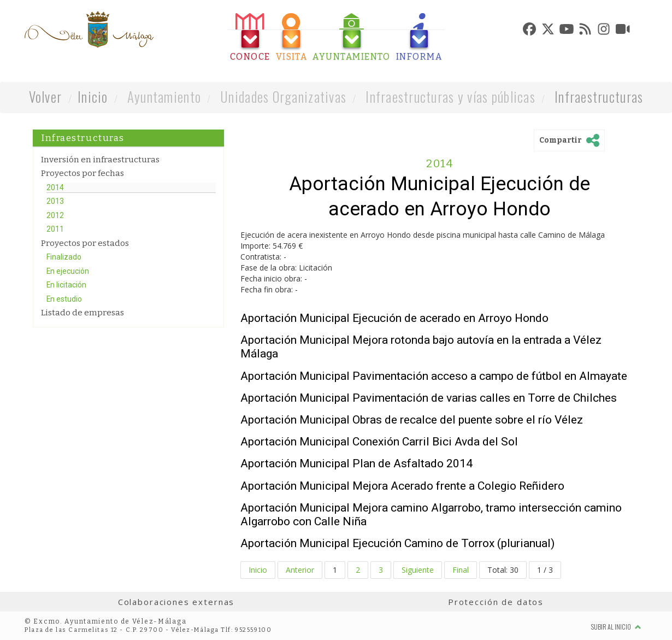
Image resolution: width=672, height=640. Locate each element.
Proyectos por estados (85, 243)
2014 (55, 187)
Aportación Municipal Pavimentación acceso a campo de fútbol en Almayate (434, 376)
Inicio (93, 96)
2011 (55, 229)
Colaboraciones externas (176, 602)
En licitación (66, 285)
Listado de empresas (82, 313)
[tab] (250, 37)
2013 (55, 201)
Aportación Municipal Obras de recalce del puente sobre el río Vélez (412, 420)
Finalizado (64, 257)
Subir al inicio (616, 627)
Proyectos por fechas (82, 173)
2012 (55, 215)
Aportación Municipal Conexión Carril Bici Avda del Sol (379, 442)
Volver (46, 96)
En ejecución (68, 271)
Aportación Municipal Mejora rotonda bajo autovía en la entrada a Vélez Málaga (421, 347)
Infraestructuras (599, 96)
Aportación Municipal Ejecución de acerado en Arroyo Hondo (394, 318)
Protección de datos (496, 602)
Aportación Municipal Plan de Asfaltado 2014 (356, 463)
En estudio (64, 299)
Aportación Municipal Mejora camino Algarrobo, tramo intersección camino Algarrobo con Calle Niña (431, 515)
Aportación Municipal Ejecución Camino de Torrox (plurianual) (397, 543)
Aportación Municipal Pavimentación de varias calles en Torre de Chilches (429, 398)
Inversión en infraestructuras (100, 160)
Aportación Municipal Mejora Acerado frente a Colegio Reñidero (402, 486)
